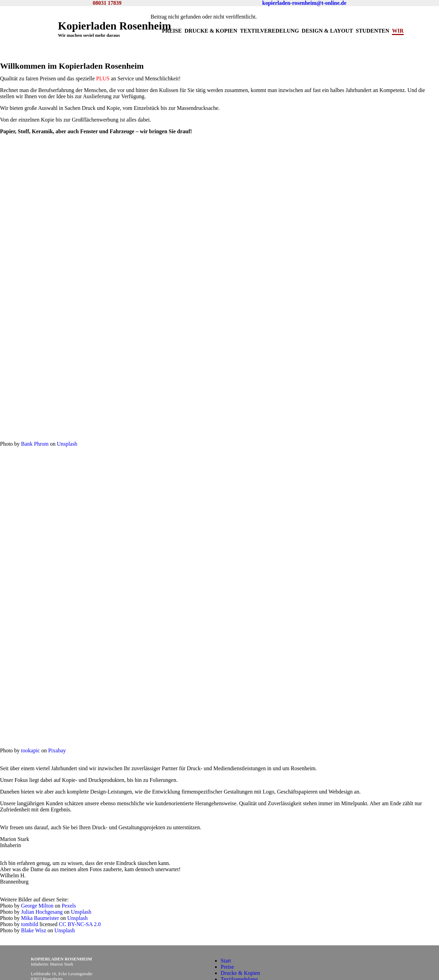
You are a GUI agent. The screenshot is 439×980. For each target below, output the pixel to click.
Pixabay (57, 726)
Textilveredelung (270, 31)
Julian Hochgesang (42, 869)
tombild (29, 881)
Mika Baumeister (40, 875)
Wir (398, 31)
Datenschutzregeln (241, 967)
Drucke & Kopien (211, 31)
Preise (172, 31)
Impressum (233, 961)
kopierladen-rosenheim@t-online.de (304, 3)
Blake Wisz (33, 887)
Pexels (69, 862)
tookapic (30, 726)
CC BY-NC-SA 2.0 (80, 881)
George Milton (37, 862)
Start (226, 911)
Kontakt (229, 954)
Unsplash (67, 425)
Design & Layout (328, 31)
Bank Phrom (35, 425)
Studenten (372, 31)
